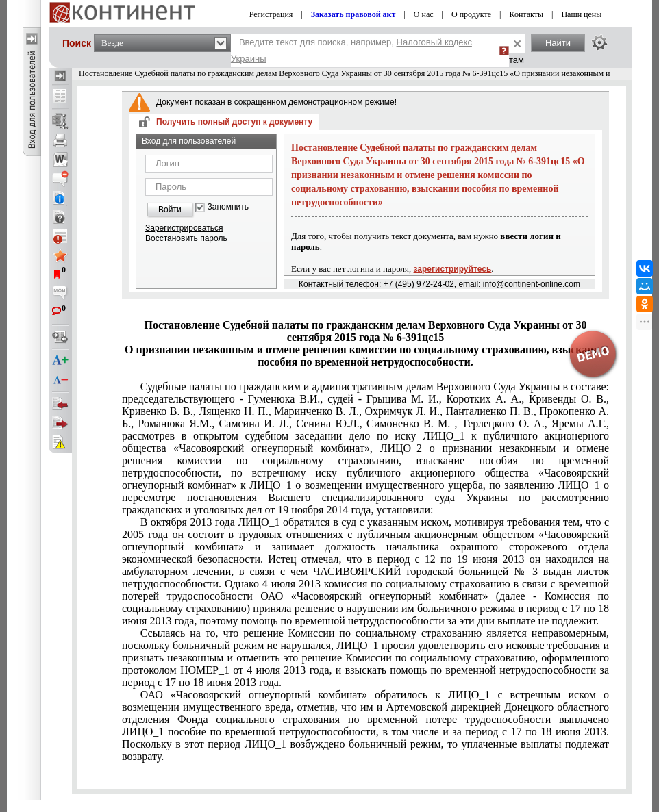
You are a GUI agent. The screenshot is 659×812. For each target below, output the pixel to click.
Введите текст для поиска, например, (351, 50)
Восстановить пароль (186, 238)
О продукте (471, 14)
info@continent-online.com (532, 284)
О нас (424, 14)
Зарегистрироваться (184, 228)
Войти (170, 210)
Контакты (526, 14)
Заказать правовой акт (353, 14)
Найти (558, 43)
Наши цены (581, 14)
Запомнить (228, 207)
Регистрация (271, 14)
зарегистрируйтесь (453, 269)
